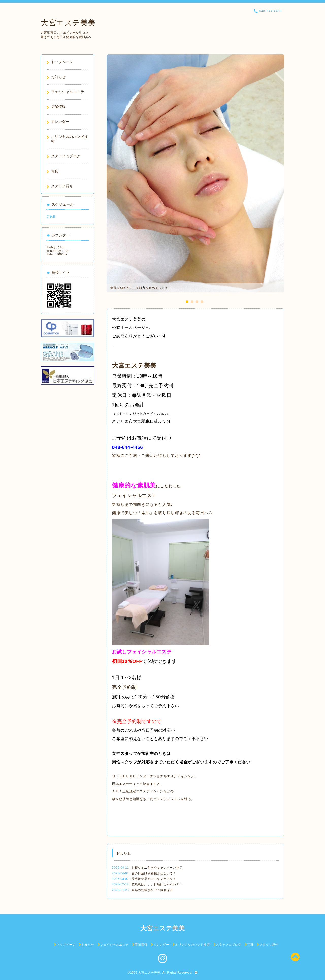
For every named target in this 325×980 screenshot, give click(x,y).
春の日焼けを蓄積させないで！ (154, 873)
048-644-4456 (127, 447)
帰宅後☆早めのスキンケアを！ (154, 879)
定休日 (51, 217)
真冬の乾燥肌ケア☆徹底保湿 (152, 890)
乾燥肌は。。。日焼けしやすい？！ (157, 884)
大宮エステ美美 (68, 23)
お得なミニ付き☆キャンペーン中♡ (157, 868)
